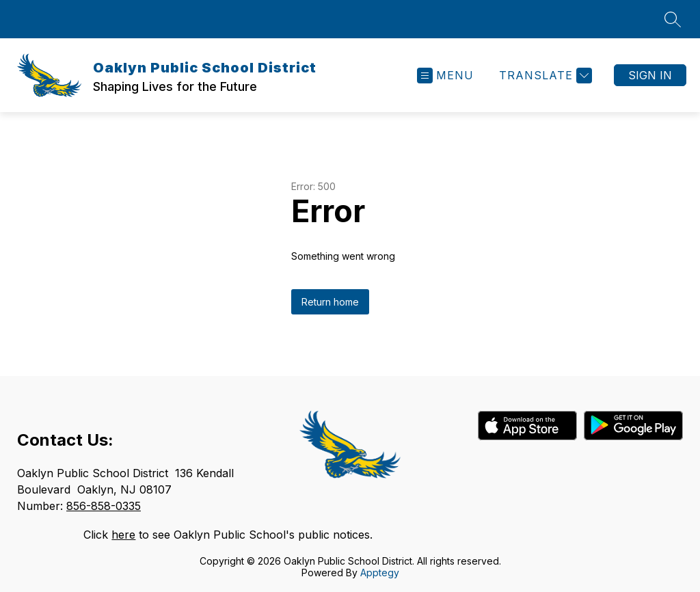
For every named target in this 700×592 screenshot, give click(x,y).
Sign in (650, 75)
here (123, 535)
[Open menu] (445, 76)
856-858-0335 (104, 506)
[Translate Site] (544, 76)
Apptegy (380, 573)
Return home (330, 302)
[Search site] (673, 19)
